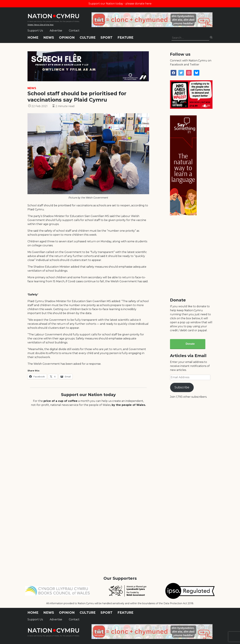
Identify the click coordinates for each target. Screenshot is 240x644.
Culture (88, 38)
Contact (74, 31)
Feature (125, 38)
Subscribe (182, 387)
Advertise (56, 31)
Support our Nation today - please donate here (120, 4)
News (49, 38)
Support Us (35, 31)
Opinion (67, 38)
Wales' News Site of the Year (41, 25)
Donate (190, 344)
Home (33, 38)
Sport (106, 38)
